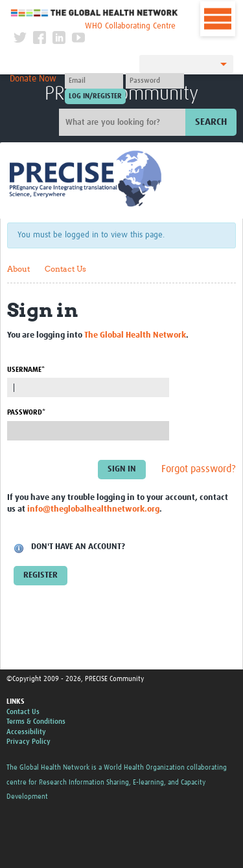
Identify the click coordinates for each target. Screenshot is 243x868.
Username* (26, 370)
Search (211, 122)
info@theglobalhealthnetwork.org (93, 509)
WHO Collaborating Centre (130, 26)
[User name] (94, 81)
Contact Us (65, 269)
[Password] (155, 81)
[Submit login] (95, 96)
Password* (26, 412)
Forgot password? (199, 469)
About (18, 269)
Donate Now (33, 79)
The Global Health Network (95, 13)
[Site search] (124, 122)
